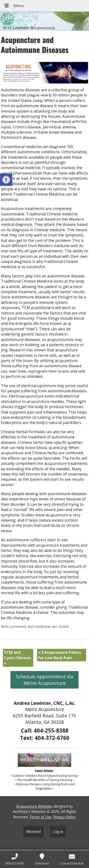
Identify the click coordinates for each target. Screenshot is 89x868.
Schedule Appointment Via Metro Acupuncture (45, 680)
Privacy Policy (64, 817)
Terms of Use (40, 817)
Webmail (33, 832)
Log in (58, 832)
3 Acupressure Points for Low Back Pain (59, 655)
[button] (6, 180)
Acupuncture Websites (34, 806)
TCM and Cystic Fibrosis (17, 658)
